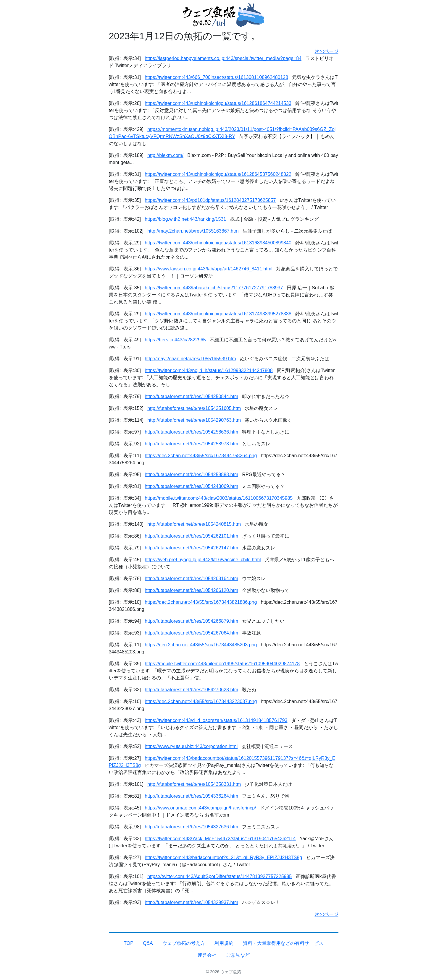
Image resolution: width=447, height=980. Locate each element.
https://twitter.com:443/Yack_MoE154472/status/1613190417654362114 (220, 839)
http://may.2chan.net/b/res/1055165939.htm (190, 359)
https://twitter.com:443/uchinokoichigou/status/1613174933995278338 (218, 314)
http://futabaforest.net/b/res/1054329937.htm (191, 902)
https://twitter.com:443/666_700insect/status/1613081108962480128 (216, 77)
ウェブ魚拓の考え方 (184, 943)
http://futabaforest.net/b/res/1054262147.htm (191, 548)
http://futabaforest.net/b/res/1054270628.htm (191, 690)
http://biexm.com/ (165, 155)
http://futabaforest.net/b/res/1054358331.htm (194, 784)
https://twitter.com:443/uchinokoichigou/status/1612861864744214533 (218, 103)
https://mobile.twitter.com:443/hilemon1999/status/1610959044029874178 (222, 664)
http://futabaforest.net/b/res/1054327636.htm (191, 827)
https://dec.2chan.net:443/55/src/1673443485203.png (201, 645)
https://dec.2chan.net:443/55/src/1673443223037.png (201, 701)
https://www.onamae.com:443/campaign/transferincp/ (200, 808)
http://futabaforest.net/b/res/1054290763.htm (194, 420)
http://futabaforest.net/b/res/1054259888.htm (191, 474)
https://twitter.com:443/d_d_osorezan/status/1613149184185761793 (216, 720)
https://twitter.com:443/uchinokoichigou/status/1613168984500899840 (218, 243)
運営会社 (207, 955)
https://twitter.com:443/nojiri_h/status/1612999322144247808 (209, 370)
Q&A (148, 943)
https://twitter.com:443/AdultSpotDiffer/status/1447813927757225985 (220, 876)
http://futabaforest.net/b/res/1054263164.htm (191, 579)
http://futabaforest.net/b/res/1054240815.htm (194, 524)
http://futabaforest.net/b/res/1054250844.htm (191, 396)
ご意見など (238, 955)
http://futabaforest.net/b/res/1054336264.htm (191, 796)
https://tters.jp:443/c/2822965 (175, 340)
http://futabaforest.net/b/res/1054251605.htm (194, 408)
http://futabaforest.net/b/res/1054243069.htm (191, 486)
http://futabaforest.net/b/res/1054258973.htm (191, 444)
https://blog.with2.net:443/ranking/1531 (185, 219)
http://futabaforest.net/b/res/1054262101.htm (191, 536)
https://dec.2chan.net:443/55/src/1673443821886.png (201, 602)
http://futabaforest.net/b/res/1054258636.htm (191, 432)
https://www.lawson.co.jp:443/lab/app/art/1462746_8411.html (208, 269)
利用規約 (224, 943)
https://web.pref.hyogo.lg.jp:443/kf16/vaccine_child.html (203, 560)
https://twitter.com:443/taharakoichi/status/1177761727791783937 (214, 288)
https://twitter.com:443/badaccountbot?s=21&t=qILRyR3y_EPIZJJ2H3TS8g (223, 858)
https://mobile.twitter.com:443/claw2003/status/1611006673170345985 (219, 498)
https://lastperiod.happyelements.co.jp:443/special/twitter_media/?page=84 (223, 58)
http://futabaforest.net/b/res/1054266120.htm (191, 590)
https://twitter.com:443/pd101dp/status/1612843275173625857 (210, 200)
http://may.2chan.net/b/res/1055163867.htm (193, 231)
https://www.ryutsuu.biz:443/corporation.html (191, 746)
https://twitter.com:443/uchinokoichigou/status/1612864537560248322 (218, 174)
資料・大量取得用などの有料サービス (283, 943)
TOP (129, 943)
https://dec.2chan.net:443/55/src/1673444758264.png (201, 456)
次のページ (327, 51)
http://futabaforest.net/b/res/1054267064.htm (191, 633)
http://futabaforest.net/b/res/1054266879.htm (191, 621)
